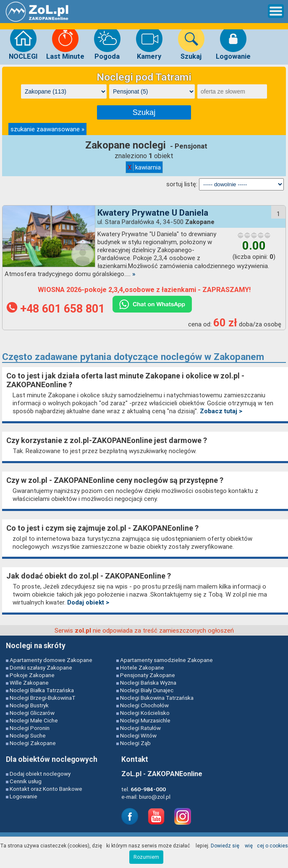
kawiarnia (144, 167)
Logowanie (233, 43)
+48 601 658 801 (57, 309)
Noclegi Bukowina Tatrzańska (157, 698)
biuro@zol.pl (155, 797)
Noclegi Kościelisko (145, 713)
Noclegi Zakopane (33, 743)
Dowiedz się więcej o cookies (249, 846)
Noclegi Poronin (30, 728)
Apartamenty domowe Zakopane (51, 660)
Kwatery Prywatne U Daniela (153, 213)
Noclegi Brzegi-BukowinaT (43, 698)
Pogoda (107, 43)
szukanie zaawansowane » (47, 129)
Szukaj (191, 43)
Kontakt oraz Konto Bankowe (46, 789)
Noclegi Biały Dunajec (147, 690)
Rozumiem (146, 857)
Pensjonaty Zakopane (148, 675)
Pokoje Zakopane (32, 675)
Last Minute (65, 43)
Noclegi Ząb (135, 743)
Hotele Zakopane (142, 667)
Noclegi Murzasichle (145, 720)
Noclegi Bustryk (29, 705)
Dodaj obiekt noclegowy (40, 774)
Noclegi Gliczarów (32, 713)
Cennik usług (26, 781)
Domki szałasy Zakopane (41, 667)
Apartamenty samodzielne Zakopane (166, 660)
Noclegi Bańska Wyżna (148, 683)
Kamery (149, 43)
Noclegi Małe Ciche (34, 720)
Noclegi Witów (138, 735)
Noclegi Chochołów (144, 705)
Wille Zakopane (29, 683)
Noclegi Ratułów (140, 728)
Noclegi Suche (28, 735)
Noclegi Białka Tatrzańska (42, 690)
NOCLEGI (23, 43)
